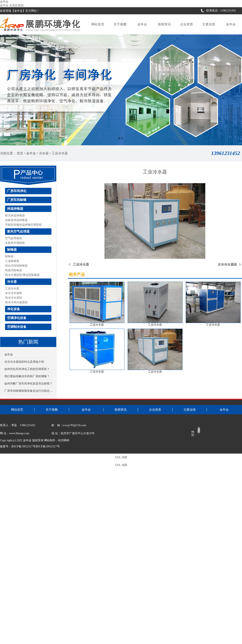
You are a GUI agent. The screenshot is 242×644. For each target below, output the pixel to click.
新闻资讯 (164, 24)
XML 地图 (121, 457)
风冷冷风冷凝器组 (16, 302)
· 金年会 (8, 355)
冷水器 (44, 153)
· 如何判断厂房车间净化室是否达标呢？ (28, 384)
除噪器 (12, 250)
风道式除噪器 (14, 270)
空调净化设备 (17, 318)
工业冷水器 (60, 153)
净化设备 (14, 309)
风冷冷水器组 (14, 298)
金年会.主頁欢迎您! (12, 5)
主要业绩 (209, 24)
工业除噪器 (12, 261)
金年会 (4, 2)
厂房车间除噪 (17, 200)
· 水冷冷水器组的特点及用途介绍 (23, 362)
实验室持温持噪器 (16, 220)
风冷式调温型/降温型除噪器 (22, 275)
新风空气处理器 (18, 231)
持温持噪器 (15, 209)
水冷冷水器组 (14, 293)
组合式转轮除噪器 (16, 266)
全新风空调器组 (15, 243)
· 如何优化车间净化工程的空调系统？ (26, 369)
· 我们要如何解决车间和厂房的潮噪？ (26, 376)
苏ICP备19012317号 (48, 446)
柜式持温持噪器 (15, 216)
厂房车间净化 (17, 191)
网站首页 (98, 24)
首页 (20, 153)
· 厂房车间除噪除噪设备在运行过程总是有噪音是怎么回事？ (28, 391)
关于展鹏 (120, 24)
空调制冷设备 (17, 327)
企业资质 (187, 24)
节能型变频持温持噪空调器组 (23, 225)
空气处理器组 (14, 238)
